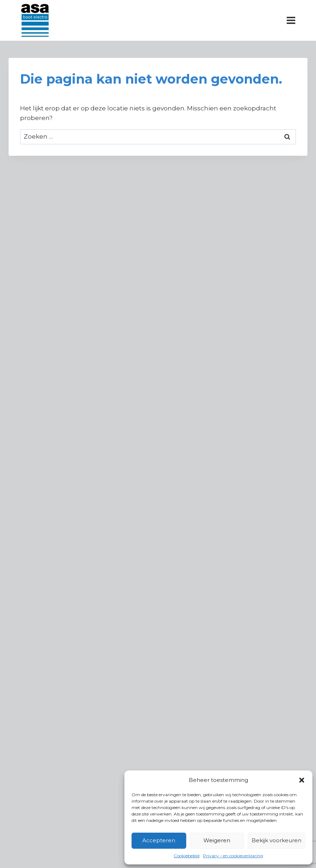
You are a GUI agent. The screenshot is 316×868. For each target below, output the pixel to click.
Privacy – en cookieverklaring (233, 856)
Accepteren (159, 840)
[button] (302, 780)
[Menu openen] (291, 20)
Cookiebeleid (187, 856)
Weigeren (217, 840)
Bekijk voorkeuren (276, 840)
